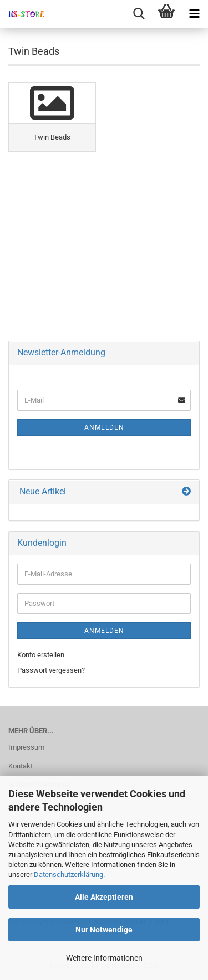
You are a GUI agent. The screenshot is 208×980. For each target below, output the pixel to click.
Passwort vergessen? (51, 670)
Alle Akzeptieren (104, 897)
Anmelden (104, 427)
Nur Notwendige (104, 930)
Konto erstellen (41, 655)
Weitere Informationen (104, 958)
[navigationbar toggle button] (194, 14)
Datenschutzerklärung (69, 875)
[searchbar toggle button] (139, 14)
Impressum (26, 747)
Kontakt (21, 766)
